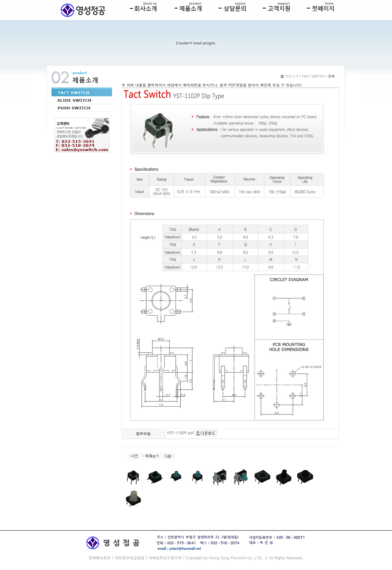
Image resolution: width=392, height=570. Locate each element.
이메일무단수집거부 (165, 558)
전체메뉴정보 (100, 558)
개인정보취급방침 (130, 558)
